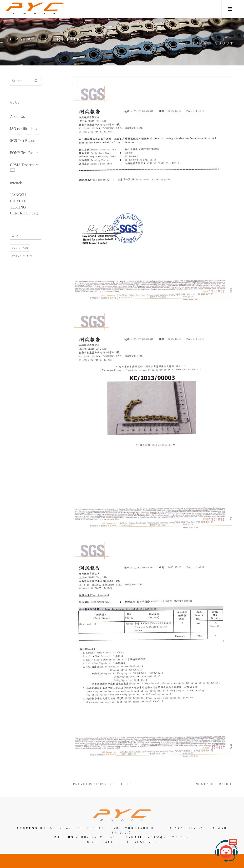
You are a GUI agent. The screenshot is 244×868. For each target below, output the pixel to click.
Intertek (16, 183)
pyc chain (20, 248)
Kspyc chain (22, 256)
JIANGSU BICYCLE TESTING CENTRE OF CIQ (24, 204)
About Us (17, 117)
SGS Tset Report (23, 141)
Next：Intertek (213, 784)
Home (199, 43)
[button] (230, 9)
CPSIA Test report (24, 168)
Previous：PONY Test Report (102, 784)
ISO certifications (23, 129)
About (224, 43)
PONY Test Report (24, 153)
